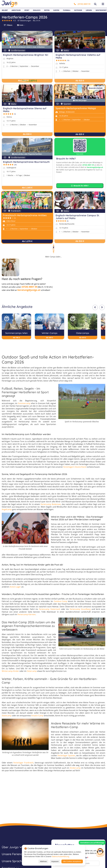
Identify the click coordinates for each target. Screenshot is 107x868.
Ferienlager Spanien (66, 755)
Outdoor (78, 10)
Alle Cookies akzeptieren (72, 861)
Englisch (37, 10)
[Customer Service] (100, 852)
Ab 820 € (80, 134)
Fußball (67, 10)
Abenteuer (16, 10)
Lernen (89, 10)
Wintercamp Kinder (10, 671)
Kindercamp (75, 768)
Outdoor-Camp (60, 601)
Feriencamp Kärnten (27, 614)
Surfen (56, 10)
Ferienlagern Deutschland (75, 467)
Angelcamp (7, 509)
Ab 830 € (27, 134)
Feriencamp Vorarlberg (80, 609)
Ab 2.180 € (23, 81)
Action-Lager (15, 587)
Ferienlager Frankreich (23, 763)
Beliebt (5, 10)
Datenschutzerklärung (60, 856)
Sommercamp (24, 403)
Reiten (47, 10)
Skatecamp (7, 716)
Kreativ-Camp (37, 716)
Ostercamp (32, 671)
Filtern (10, 25)
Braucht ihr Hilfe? (80, 186)
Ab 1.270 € (27, 241)
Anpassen (55, 861)
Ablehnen (43, 861)
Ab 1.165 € (27, 188)
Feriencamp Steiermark (50, 609)
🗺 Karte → (21, 25)
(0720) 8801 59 (82, 4)
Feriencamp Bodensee (51, 504)
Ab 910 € (80, 241)
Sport (27, 10)
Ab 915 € (80, 81)
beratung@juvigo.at (95, 167)
